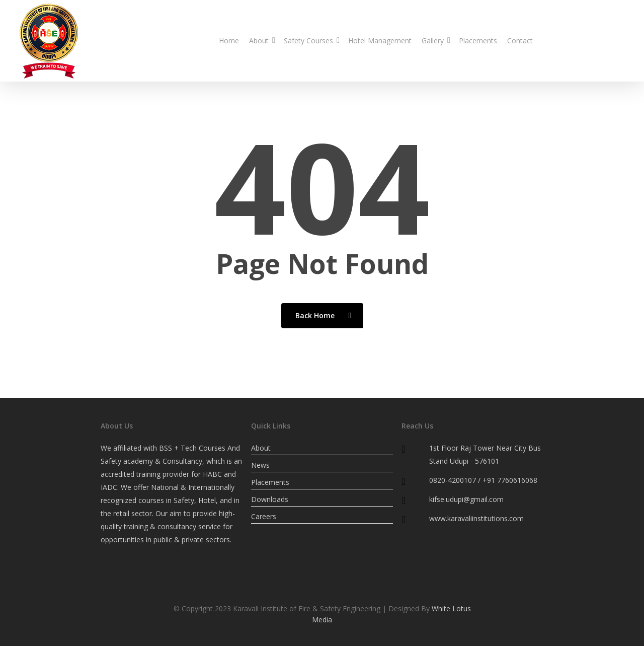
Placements (478, 41)
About (261, 41)
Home (229, 41)
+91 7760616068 (510, 480)
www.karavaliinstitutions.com (476, 518)
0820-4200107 (576, 41)
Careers (264, 516)
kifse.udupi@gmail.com (466, 499)
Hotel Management (380, 41)
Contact (520, 41)
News (260, 465)
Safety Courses (311, 41)
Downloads (270, 499)
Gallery (435, 41)
